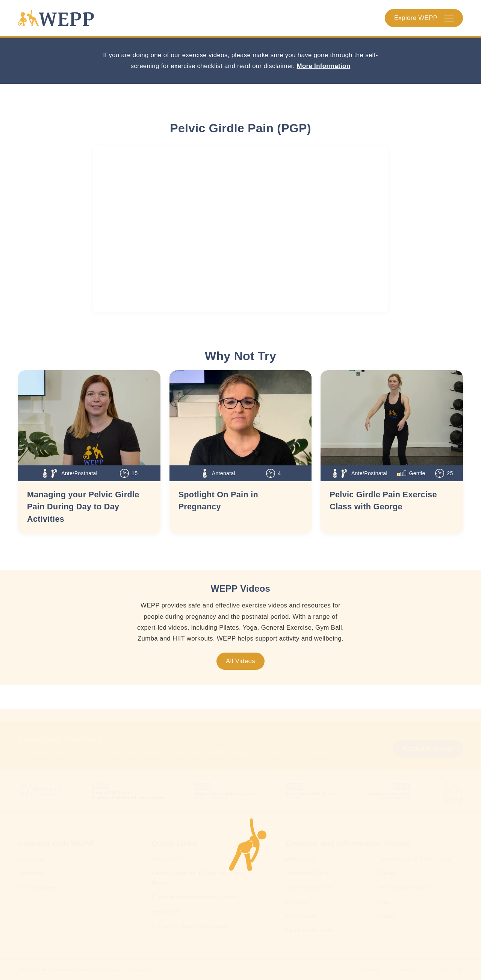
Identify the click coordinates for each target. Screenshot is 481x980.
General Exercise (308, 887)
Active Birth (300, 859)
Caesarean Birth (306, 873)
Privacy (370, 970)
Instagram (31, 873)
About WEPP (169, 859)
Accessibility (449, 970)
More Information (324, 66)
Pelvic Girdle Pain (309, 930)
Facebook (31, 859)
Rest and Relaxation (404, 887)
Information (300, 916)
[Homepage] (56, 18)
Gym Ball (297, 902)
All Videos (240, 661)
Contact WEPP (38, 887)
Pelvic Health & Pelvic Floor (414, 859)
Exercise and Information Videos (194, 897)
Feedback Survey (428, 749)
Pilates (386, 873)
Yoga (384, 902)
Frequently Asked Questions (189, 926)
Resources (166, 911)
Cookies (407, 970)
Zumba (386, 916)
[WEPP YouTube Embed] (240, 229)
